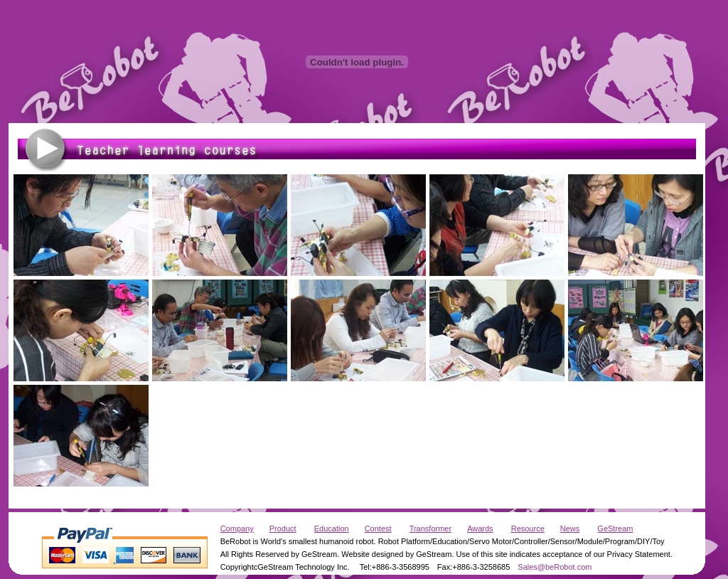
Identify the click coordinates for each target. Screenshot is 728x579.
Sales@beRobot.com (555, 567)
